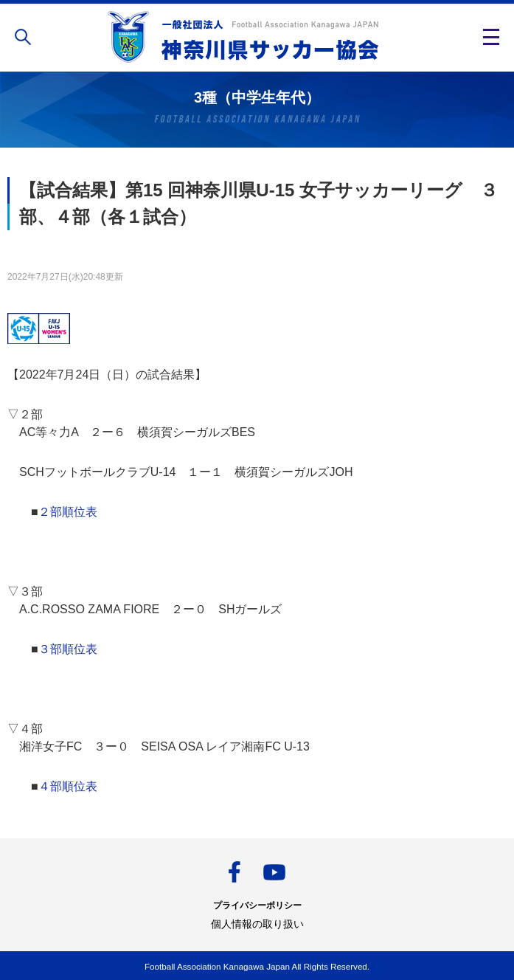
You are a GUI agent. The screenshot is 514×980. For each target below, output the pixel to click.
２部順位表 (68, 512)
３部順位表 (68, 649)
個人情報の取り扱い (257, 924)
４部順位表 (68, 786)
